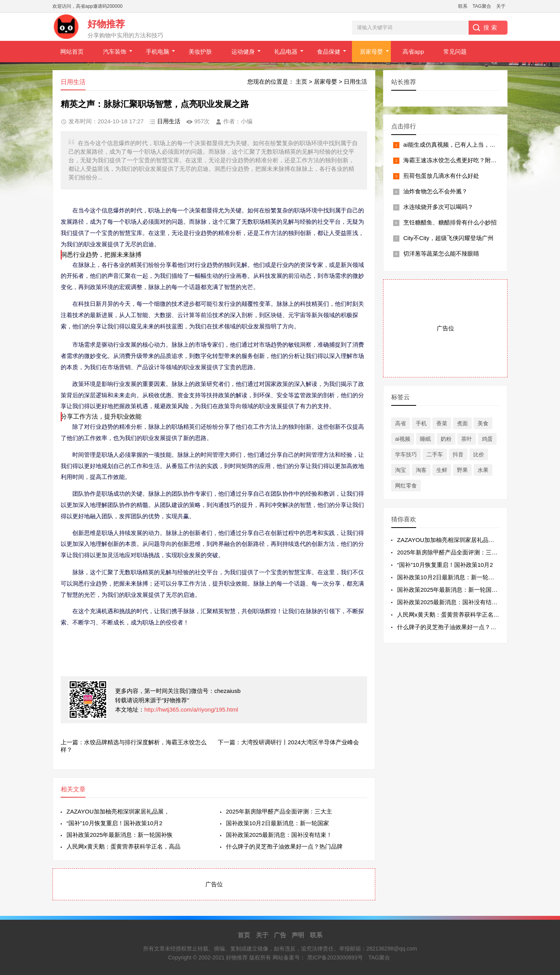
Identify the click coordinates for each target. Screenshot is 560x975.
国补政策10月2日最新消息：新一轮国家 (277, 823)
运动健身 (243, 52)
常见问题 (455, 52)
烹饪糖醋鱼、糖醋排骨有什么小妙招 (450, 222)
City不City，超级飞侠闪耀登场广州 (448, 238)
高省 (401, 423)
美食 (483, 423)
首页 (244, 935)
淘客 (421, 470)
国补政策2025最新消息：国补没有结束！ (279, 835)
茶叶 (467, 439)
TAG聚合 (482, 6)
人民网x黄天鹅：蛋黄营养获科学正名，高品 (123, 846)
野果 (462, 470)
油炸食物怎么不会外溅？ (435, 191)
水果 (483, 470)
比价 (479, 454)
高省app (413, 52)
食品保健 (329, 52)
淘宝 (401, 470)
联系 (463, 6)
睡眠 (425, 439)
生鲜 (442, 470)
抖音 (458, 454)
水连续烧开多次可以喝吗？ (438, 207)
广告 (280, 935)
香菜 (442, 423)
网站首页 (72, 52)
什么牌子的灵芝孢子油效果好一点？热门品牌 (284, 846)
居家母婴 (371, 52)
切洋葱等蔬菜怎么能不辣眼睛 (441, 253)
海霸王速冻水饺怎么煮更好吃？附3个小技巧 (460, 160)
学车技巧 (406, 454)
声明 (298, 935)
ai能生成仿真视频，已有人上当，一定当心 (458, 145)
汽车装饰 (115, 52)
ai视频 (403, 439)
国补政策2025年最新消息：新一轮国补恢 (120, 835)
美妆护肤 (200, 52)
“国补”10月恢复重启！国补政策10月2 (115, 823)
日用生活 (355, 82)
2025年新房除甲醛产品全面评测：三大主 (279, 811)
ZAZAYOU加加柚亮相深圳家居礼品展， (118, 811)
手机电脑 (157, 52)
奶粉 (446, 439)
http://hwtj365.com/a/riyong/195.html (191, 709)
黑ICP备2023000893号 (335, 957)
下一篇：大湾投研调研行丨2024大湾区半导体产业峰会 (288, 742)
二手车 (435, 454)
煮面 (462, 423)
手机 (421, 423)
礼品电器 (286, 52)
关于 (501, 6)
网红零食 (406, 486)
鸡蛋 (487, 439)
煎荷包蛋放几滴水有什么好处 (441, 176)
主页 (301, 82)
